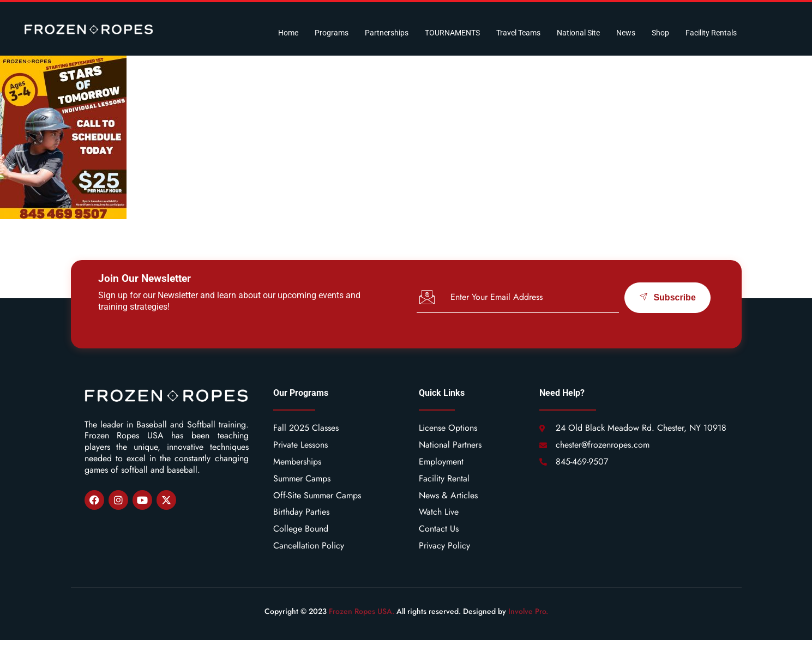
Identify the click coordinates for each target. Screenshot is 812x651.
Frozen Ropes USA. (362, 611)
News (626, 33)
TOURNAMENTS (452, 33)
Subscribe (667, 297)
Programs (332, 33)
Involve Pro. (528, 611)
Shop (660, 33)
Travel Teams (518, 33)
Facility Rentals (711, 33)
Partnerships (387, 33)
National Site (578, 33)
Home (288, 33)
